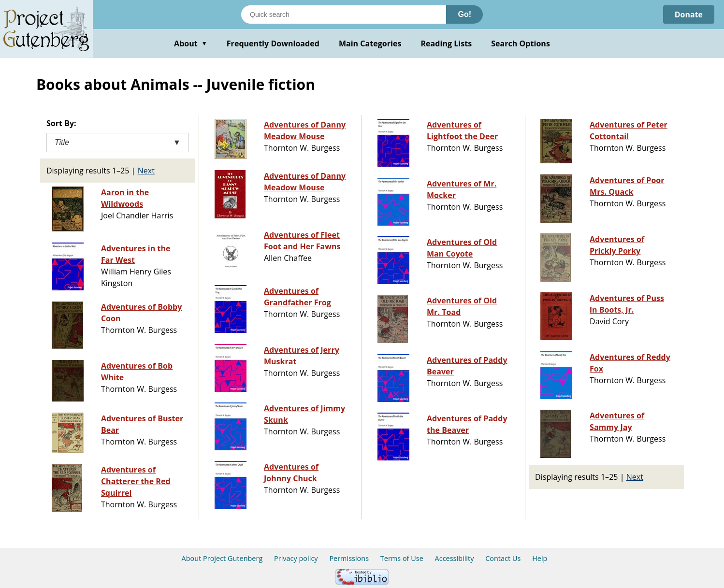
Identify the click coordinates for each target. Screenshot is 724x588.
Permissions (349, 558)
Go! (464, 14)
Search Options (521, 43)
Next (146, 171)
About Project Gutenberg (222, 558)
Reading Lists (447, 43)
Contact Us (503, 558)
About (191, 43)
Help (540, 558)
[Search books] (344, 14)
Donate (688, 14)
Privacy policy (296, 558)
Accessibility (455, 558)
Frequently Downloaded (273, 43)
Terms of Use (402, 558)
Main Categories (370, 43)
